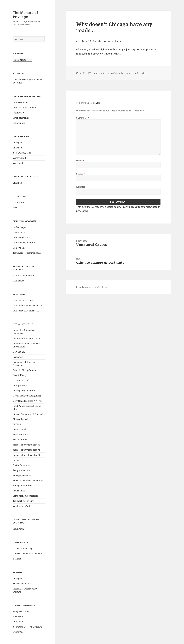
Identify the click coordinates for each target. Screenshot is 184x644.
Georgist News (20, 386)
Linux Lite (18, 622)
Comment (83, 118)
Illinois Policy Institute (24, 243)
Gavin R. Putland (21, 380)
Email (80, 174)
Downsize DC (19, 232)
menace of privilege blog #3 (26, 455)
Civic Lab (17, 148)
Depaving (142, 73)
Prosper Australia (22, 470)
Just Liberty (19, 113)
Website (81, 187)
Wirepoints (18, 163)
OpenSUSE (18, 632)
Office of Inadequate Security (27, 554)
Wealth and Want (21, 506)
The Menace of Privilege (25, 15)
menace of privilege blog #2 (26, 450)
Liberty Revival (20, 419)
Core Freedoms (20, 103)
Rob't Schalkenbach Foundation (28, 480)
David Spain (19, 352)
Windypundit (19, 158)
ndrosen (17, 460)
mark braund (19, 429)
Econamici (18, 357)
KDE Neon (18, 617)
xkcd (15, 208)
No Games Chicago (22, 153)
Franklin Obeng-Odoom (24, 108)
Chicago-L (18, 143)
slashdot (17, 559)
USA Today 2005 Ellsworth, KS (27, 306)
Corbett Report (20, 227)
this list (84, 41)
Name (80, 160)
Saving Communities (23, 486)
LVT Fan (17, 424)
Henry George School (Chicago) (28, 396)
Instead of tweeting (22, 549)
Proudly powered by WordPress (92, 287)
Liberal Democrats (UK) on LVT (28, 414)
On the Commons (21, 465)
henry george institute (24, 391)
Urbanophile (19, 123)
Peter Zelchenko (21, 118)
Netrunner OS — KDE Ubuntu (27, 627)
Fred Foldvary (20, 375)
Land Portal (19, 529)
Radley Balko (19, 248)
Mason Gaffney (20, 440)
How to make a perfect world (27, 401)
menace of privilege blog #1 (26, 445)
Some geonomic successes (25, 496)
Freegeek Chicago (22, 611)
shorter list (108, 41)
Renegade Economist (23, 475)
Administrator (102, 73)
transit (130, 73)
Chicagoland (119, 73)
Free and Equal (20, 238)
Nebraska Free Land (23, 300)
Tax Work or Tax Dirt (23, 501)
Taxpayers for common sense (27, 253)
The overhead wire (22, 584)
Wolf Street (18, 281)
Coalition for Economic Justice (27, 339)
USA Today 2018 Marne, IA (26, 311)
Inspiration (18, 202)
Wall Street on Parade (24, 276)
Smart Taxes (19, 491)
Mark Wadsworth (21, 435)
